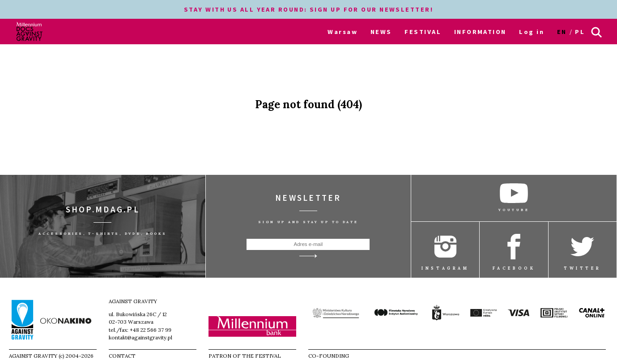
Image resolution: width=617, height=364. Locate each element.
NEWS (381, 32)
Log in (532, 32)
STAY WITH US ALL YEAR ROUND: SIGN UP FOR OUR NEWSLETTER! (308, 9)
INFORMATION (480, 32)
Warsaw (343, 32)
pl (580, 32)
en (562, 32)
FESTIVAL (423, 32)
